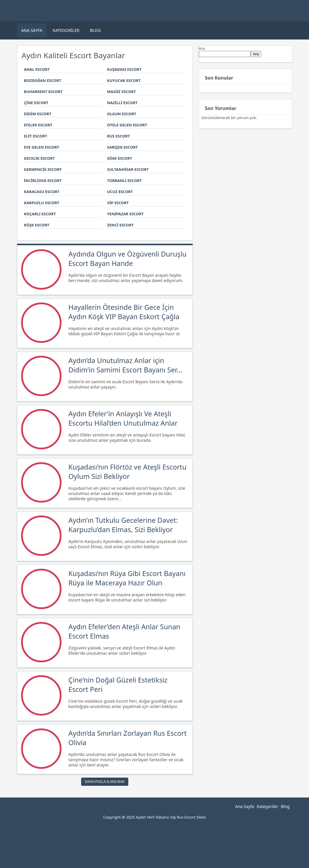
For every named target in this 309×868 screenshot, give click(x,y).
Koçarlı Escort (40, 214)
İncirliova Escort (43, 181)
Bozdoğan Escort (43, 80)
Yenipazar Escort (126, 214)
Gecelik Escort (40, 158)
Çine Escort (36, 103)
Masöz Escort (122, 92)
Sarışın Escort (123, 147)
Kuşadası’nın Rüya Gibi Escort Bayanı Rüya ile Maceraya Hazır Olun (127, 578)
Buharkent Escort (43, 92)
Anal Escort (37, 69)
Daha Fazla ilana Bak (105, 782)
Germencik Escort (43, 169)
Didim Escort (38, 114)
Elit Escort (36, 136)
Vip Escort (118, 203)
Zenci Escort (121, 225)
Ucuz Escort (120, 192)
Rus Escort (119, 136)
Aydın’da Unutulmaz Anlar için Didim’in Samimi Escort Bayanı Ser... (125, 365)
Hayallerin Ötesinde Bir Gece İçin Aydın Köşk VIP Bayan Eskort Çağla (124, 312)
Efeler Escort (38, 125)
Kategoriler (66, 30)
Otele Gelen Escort (127, 125)
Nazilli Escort (122, 103)
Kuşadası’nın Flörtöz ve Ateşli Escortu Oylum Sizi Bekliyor (128, 472)
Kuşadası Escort (124, 69)
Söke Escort (120, 158)
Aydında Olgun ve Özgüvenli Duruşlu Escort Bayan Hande (128, 259)
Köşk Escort (37, 225)
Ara (202, 48)
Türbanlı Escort (125, 181)
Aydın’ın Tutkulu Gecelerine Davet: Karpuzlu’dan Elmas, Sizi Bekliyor (123, 525)
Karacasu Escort (42, 192)
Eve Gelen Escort (42, 147)
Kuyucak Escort (124, 80)
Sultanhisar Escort (128, 169)
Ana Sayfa (32, 30)
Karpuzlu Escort (42, 203)
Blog (95, 30)
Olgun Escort (122, 114)
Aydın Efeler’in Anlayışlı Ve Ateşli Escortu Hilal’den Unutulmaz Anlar (123, 418)
